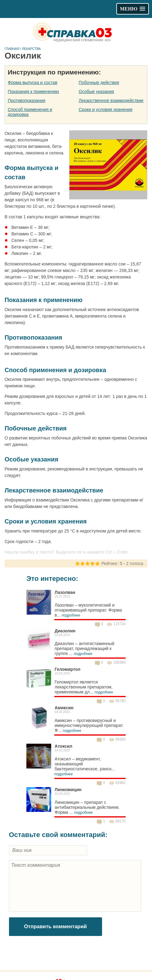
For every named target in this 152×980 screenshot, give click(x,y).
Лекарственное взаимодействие (111, 100)
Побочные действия (99, 82)
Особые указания (96, 91)
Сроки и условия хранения (106, 109)
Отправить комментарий (56, 927)
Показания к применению (33, 91)
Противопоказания (27, 100)
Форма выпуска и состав (33, 82)
